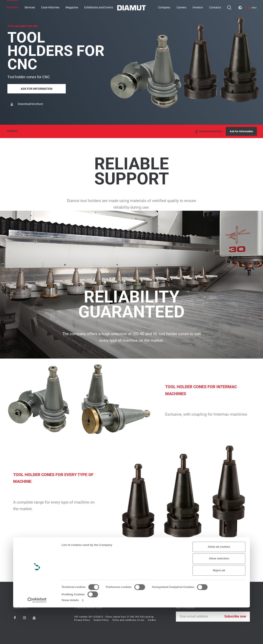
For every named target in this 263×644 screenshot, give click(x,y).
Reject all (219, 607)
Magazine (72, 7)
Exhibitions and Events (99, 7)
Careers (181, 7)
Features (12, 131)
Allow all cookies (219, 583)
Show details (70, 637)
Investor (198, 7)
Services (30, 7)
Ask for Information (37, 88)
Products (12, 7)
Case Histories (50, 7)
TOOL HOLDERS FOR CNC (23, 25)
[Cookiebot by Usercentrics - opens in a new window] (37, 637)
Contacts (215, 7)
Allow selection (219, 595)
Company (164, 7)
